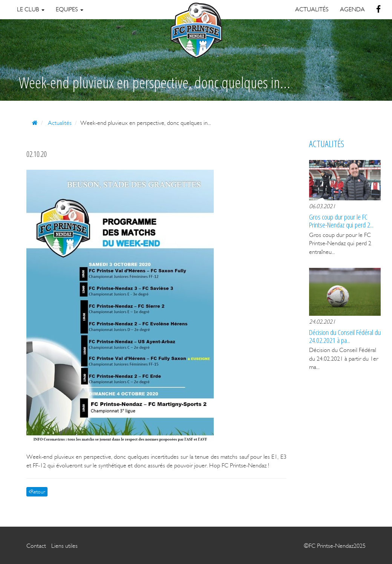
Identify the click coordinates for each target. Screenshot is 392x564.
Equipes (70, 9)
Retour (37, 492)
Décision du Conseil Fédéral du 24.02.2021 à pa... (345, 336)
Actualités (60, 123)
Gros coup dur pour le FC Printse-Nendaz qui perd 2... (341, 221)
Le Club (31, 9)
